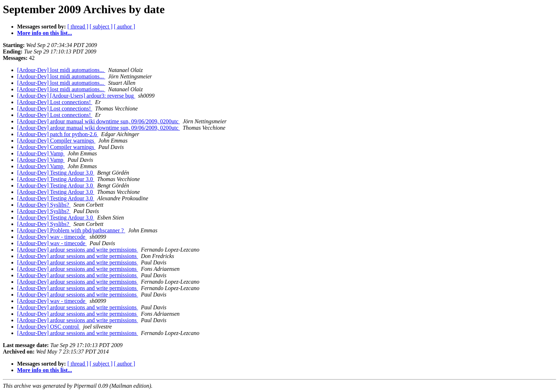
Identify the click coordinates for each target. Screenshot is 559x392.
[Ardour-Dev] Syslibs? (44, 205)
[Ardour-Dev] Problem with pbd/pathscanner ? (71, 230)
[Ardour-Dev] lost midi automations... (61, 70)
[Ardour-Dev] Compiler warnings (56, 141)
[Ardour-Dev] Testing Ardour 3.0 (56, 173)
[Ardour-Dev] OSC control (49, 327)
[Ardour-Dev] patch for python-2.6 (58, 134)
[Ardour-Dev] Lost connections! (55, 102)
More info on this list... (45, 33)
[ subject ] (101, 27)
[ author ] (125, 27)
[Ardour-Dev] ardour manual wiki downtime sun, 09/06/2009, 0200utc (98, 121)
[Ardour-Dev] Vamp (41, 153)
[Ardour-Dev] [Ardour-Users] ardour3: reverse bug (76, 96)
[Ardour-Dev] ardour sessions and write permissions (78, 250)
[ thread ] (78, 27)
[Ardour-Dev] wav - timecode (52, 237)
